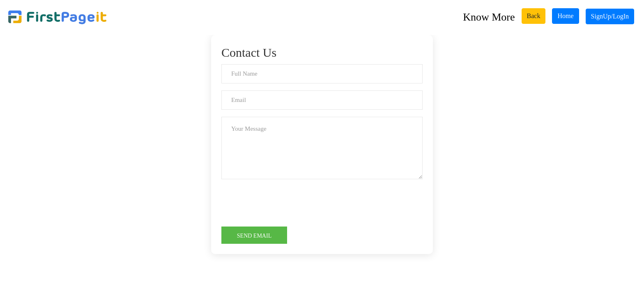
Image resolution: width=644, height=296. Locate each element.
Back (534, 16)
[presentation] (284, 202)
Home (565, 16)
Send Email (254, 236)
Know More (489, 17)
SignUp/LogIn (610, 16)
